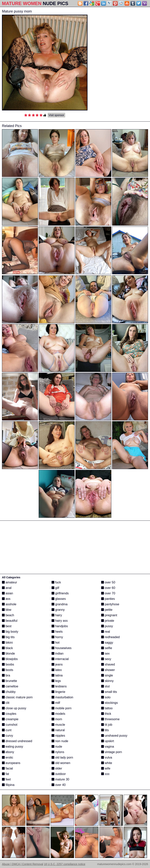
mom (57, 719)
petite (107, 610)
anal (7, 588)
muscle (58, 725)
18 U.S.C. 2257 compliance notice (65, 864)
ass (6, 599)
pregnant (109, 615)
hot (56, 643)
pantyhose (110, 604)
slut (105, 686)
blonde (8, 653)
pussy (107, 626)
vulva (107, 757)
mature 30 (60, 779)
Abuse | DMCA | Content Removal (23, 864)
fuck (56, 582)
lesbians (59, 686)
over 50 (108, 582)
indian (58, 653)
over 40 (59, 785)
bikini (7, 643)
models (58, 714)
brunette (9, 681)
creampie (10, 719)
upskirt (108, 741)
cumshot (10, 725)
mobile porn (62, 708)
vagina (108, 747)
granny (58, 610)
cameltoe (10, 686)
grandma (60, 604)
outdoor (59, 774)
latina (57, 675)
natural (58, 730)
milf (56, 703)
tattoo (107, 708)
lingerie (58, 692)
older (57, 768)
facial (7, 768)
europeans (11, 763)
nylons (58, 752)
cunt (7, 730)
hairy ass (60, 621)
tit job (107, 725)
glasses (59, 599)
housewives (62, 648)
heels (57, 632)
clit (6, 703)
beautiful (10, 621)
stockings (109, 703)
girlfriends (60, 593)
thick (106, 714)
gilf (55, 588)
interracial (60, 659)
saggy (107, 643)
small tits (109, 692)
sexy (106, 659)
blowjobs (10, 659)
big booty (10, 632)
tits (105, 730)
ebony (8, 752)
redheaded (110, 637)
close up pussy (14, 708)
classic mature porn (17, 697)
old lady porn (62, 757)
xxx (105, 774)
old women (61, 763)
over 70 (108, 593)
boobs (8, 664)
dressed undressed (17, 741)
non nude (60, 741)
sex (105, 653)
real (106, 632)
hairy (57, 615)
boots (8, 670)
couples (9, 714)
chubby (9, 692)
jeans (57, 664)
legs (56, 681)
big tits (8, 637)
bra (6, 675)
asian (8, 593)
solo (106, 697)
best (7, 626)
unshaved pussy (114, 736)
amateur (9, 582)
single (107, 675)
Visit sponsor (56, 115)
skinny (107, 681)
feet (6, 779)
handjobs (60, 626)
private (108, 621)
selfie (107, 648)
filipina (8, 785)
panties (108, 599)
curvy (8, 736)
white (107, 763)
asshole (9, 604)
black (7, 648)
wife (106, 768)
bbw (7, 610)
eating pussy (12, 747)
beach (8, 615)
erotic (8, 757)
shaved (108, 664)
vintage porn (112, 752)
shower (108, 670)
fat (5, 774)
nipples (58, 736)
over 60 (108, 588)
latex (57, 670)
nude (57, 747)
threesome (110, 719)
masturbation (62, 697)
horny (57, 637)
